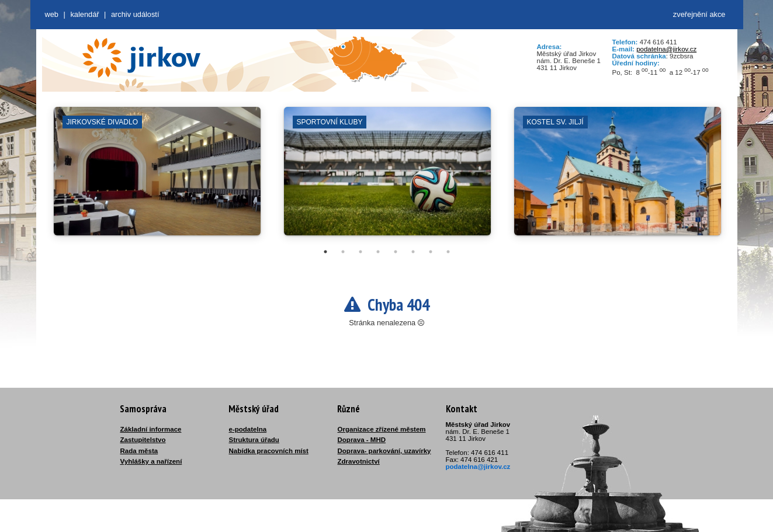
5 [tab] (396, 252)
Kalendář (84, 14)
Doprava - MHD (362, 440)
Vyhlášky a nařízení (151, 461)
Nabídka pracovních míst (269, 451)
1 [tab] (325, 252)
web (52, 14)
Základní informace (151, 429)
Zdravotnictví (359, 461)
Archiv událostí (135, 14)
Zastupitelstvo (143, 440)
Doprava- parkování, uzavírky (384, 451)
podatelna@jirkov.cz (666, 49)
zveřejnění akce (699, 14)
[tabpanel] (157, 177)
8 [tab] (448, 252)
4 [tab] (378, 252)
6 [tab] (413, 252)
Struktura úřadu (254, 440)
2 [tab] (343, 252)
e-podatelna (248, 429)
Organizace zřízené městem (382, 429)
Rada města (139, 451)
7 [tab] (431, 252)
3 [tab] (360, 252)
